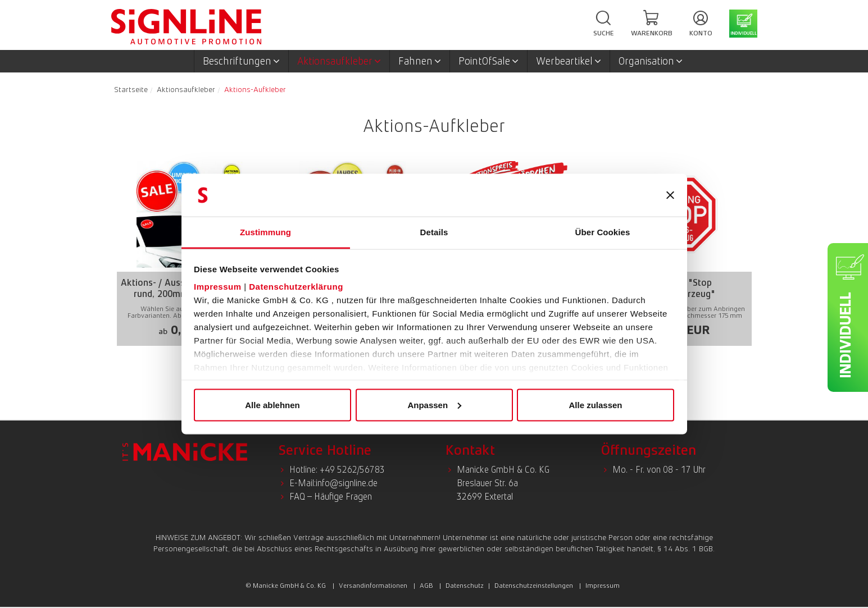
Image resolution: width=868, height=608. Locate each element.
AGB (426, 586)
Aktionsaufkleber (339, 61)
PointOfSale (488, 61)
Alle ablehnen (272, 404)
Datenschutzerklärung (296, 287)
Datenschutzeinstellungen (534, 586)
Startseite (131, 89)
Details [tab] (434, 232)
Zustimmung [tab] (265, 232)
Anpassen (434, 404)
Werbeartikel (569, 61)
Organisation (651, 61)
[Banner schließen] (670, 195)
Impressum (218, 287)
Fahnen (420, 61)
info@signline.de (347, 483)
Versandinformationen (373, 586)
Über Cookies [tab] (603, 232)
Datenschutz (465, 586)
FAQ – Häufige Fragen (331, 497)
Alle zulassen (595, 404)
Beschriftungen (241, 61)
